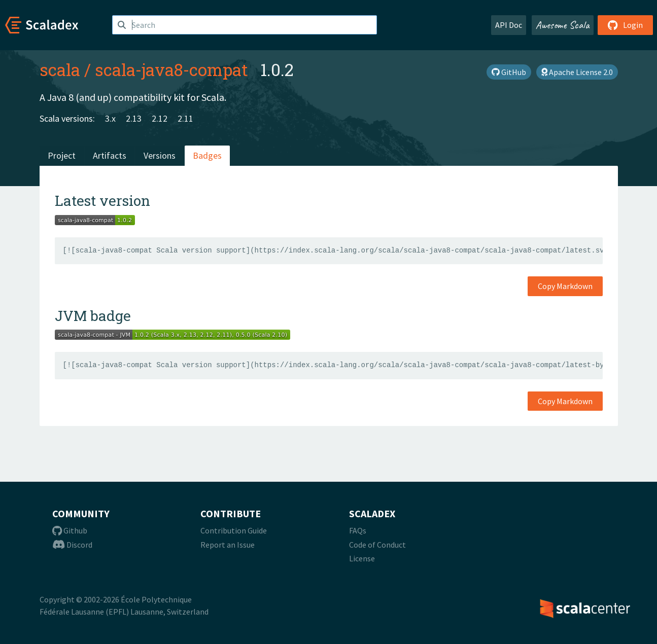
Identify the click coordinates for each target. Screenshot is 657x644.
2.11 (185, 118)
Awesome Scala (563, 25)
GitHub (509, 72)
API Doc (509, 25)
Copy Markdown (565, 286)
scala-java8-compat (171, 69)
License (362, 558)
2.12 (160, 118)
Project (62, 155)
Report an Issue (228, 545)
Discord (72, 545)
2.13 (134, 118)
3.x (110, 118)
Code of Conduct (377, 545)
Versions (160, 155)
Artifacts (110, 155)
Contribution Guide (234, 530)
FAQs (358, 530)
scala (60, 69)
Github (70, 530)
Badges (207, 155)
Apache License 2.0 (577, 72)
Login (625, 25)
